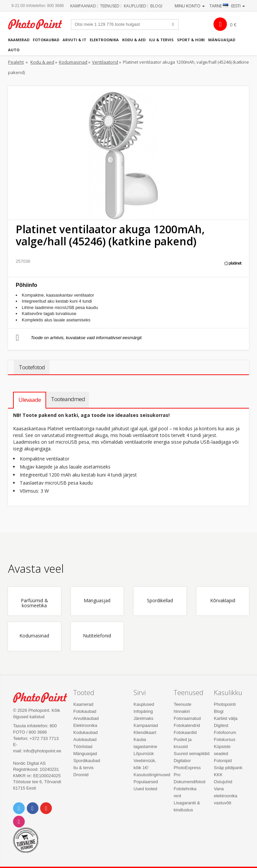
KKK (218, 775)
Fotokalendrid (187, 725)
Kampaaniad (83, 6)
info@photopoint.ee (42, 751)
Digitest (221, 725)
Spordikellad (160, 601)
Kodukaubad (85, 732)
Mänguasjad (222, 40)
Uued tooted (145, 789)
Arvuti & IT (74, 40)
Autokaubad (85, 739)
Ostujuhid (223, 782)
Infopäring (143, 711)
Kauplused (135, 6)
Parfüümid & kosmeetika (34, 603)
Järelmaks (143, 718)
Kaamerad (19, 40)
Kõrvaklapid (223, 601)
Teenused (110, 6)
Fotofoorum (225, 732)
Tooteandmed (68, 399)
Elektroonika (104, 40)
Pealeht (16, 62)
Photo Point (44, 698)
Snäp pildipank (228, 768)
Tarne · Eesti (227, 6)
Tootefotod (32, 367)
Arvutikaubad (86, 718)
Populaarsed (146, 782)
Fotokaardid (185, 732)
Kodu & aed (134, 40)
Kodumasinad (73, 62)
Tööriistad (83, 747)
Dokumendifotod (190, 782)
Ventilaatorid (105, 62)
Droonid (81, 775)
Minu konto (190, 6)
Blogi (156, 6)
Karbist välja (226, 718)
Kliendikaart (145, 732)
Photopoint (39, 24)
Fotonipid (223, 761)
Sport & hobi (191, 40)
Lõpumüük (144, 754)
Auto (14, 50)
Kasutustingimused (152, 775)
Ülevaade (30, 400)
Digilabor (182, 761)
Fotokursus (225, 739)
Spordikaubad (87, 761)
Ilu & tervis (161, 40)
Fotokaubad (46, 40)
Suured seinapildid (192, 754)
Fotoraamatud (187, 718)
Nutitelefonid (97, 636)
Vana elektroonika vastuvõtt (226, 796)
